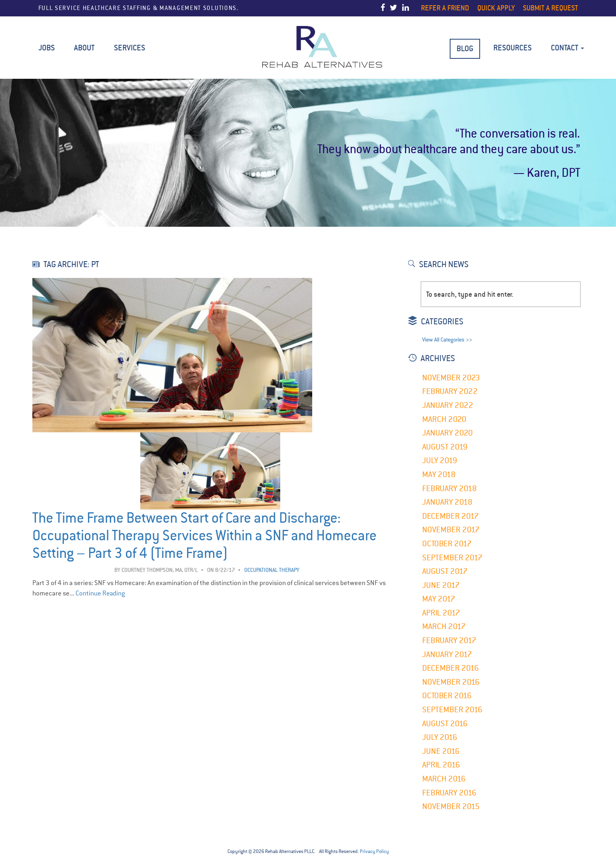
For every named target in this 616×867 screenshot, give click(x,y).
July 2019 (440, 460)
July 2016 (440, 737)
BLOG (465, 49)
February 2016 (449, 793)
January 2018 (447, 502)
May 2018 (439, 474)
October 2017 (447, 544)
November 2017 (451, 530)
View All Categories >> (447, 340)
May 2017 (439, 599)
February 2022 (450, 391)
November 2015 (451, 806)
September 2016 (452, 710)
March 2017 (444, 626)
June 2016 (441, 751)
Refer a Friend (445, 8)
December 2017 (451, 516)
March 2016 (444, 779)
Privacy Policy (374, 851)
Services (130, 48)
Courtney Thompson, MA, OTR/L (160, 570)
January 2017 (447, 654)
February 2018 (450, 488)
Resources (512, 48)
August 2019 (445, 447)
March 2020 (444, 419)
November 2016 (451, 682)
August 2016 (445, 724)
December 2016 (451, 668)
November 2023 (451, 378)
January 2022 (448, 405)
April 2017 (441, 613)
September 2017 (452, 558)
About (84, 48)
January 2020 (448, 433)
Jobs (47, 48)
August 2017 (445, 571)
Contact (567, 48)
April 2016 (441, 765)
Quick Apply (496, 8)
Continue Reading (100, 593)
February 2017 (449, 640)
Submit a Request (550, 8)
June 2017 (441, 585)
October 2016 (447, 696)
